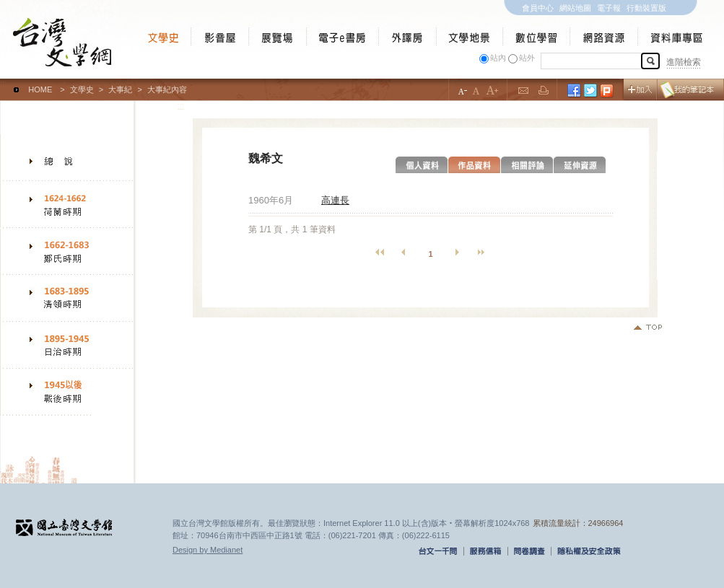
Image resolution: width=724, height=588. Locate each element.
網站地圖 (575, 8)
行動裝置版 (646, 8)
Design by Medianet (208, 550)
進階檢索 (684, 62)
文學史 (82, 89)
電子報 (609, 8)
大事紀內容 (167, 89)
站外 (527, 58)
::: (3, 83)
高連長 (335, 200)
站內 (498, 58)
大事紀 (120, 89)
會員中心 (538, 8)
